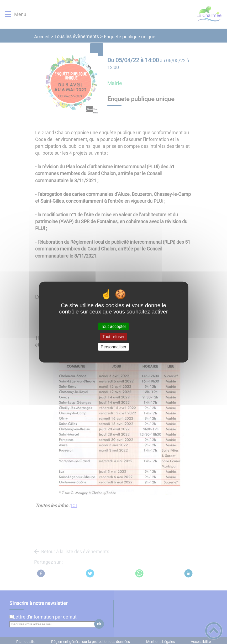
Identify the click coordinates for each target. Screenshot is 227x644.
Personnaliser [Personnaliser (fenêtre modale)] (114, 347)
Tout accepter (113, 326)
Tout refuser (113, 336)
